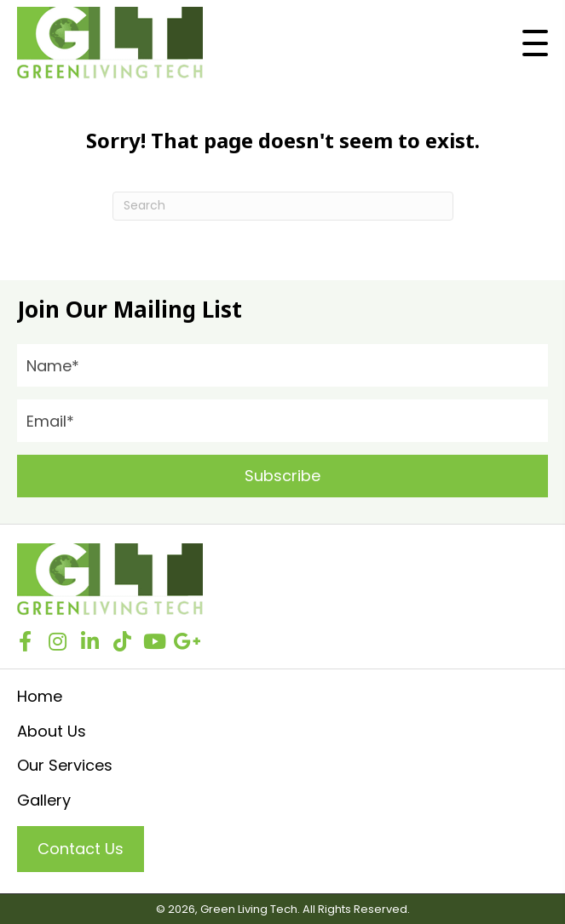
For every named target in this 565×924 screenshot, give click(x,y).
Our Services (65, 765)
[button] (535, 43)
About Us (52, 731)
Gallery (44, 800)
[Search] (283, 206)
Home (40, 696)
